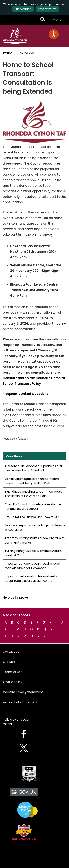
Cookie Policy (13, 682)
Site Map (9, 662)
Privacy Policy (47, 9)
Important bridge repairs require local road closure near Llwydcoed (32, 566)
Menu (58, 21)
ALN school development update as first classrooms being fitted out (33, 468)
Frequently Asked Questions (26, 394)
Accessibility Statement (20, 702)
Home (7, 53)
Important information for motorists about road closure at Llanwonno (31, 579)
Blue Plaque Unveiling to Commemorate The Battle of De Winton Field (33, 494)
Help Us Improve (15, 597)
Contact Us (11, 652)
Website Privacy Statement (23, 692)
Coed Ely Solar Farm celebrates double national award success (33, 506)
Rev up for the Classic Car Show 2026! (32, 517)
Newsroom (27, 53)
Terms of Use (13, 672)
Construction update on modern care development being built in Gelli (32, 481)
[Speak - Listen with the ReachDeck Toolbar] (54, 34)
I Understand (23, 9)
